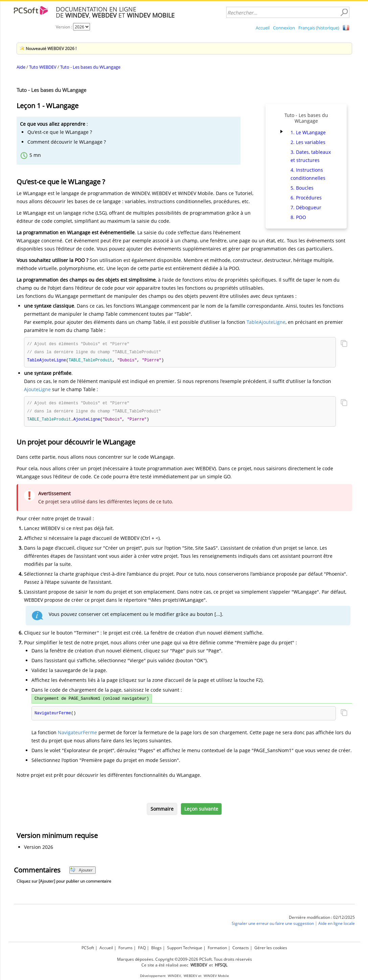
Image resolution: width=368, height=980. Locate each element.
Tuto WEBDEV (43, 67)
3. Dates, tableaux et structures (311, 156)
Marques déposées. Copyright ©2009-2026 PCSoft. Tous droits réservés (185, 959)
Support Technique (185, 948)
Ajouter (81, 872)
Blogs (156, 948)
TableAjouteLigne (266, 322)
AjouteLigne (37, 390)
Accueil (263, 28)
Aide (21, 67)
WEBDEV (190, 976)
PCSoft (88, 948)
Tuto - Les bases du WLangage (90, 67)
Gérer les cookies (271, 948)
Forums (125, 948)
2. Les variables (308, 142)
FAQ (142, 948)
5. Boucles (302, 188)
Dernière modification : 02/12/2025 (322, 920)
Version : (64, 27)
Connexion (284, 28)
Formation (217, 948)
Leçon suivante (201, 811)
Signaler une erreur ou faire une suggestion (273, 926)
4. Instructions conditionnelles (308, 174)
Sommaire (162, 811)
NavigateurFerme (77, 735)
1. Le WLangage (308, 132)
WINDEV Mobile (216, 976)
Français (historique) (319, 28)
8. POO (298, 217)
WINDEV (174, 976)
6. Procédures (306, 198)
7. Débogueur (306, 207)
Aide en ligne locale (337, 926)
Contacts (241, 948)
